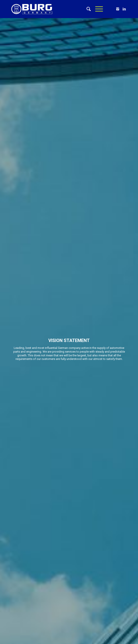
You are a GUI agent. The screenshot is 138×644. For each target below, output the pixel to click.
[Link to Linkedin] (124, 9)
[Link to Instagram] (118, 9)
